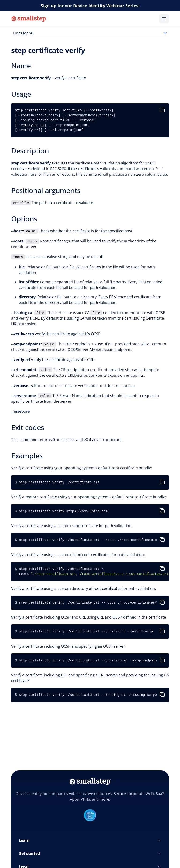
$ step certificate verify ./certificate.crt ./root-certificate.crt (88, 540)
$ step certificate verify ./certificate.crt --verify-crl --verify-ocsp (84, 631)
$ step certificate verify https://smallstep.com (61, 511)
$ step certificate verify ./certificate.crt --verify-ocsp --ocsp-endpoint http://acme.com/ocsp (92, 660)
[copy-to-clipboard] (163, 108)
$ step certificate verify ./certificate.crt (57, 482)
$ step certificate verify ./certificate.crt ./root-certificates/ (86, 603)
